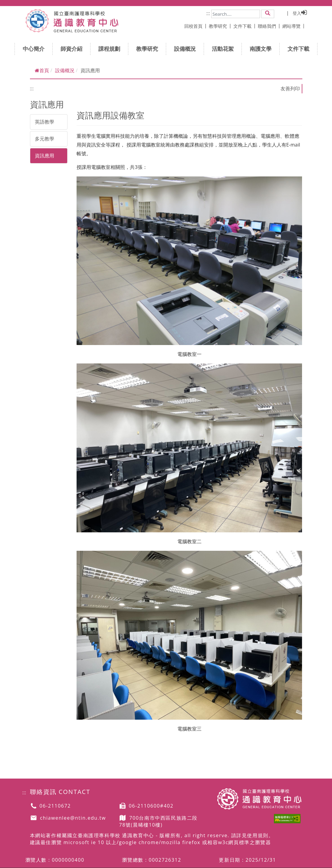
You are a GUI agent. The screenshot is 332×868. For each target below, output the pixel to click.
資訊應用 (44, 156)
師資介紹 (73, 49)
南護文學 (263, 49)
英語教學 (44, 122)
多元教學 (44, 139)
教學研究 (220, 26)
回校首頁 (195, 26)
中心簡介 (36, 49)
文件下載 (244, 26)
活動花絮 (225, 49)
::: (208, 13)
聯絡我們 (269, 26)
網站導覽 (293, 26)
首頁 (42, 70)
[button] (268, 14)
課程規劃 (111, 49)
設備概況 (187, 49)
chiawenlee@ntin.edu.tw (73, 818)
